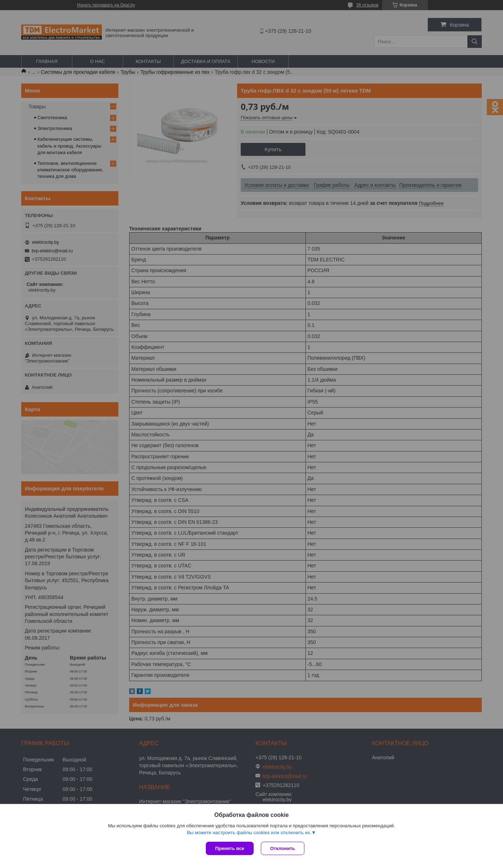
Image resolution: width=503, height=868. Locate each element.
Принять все (230, 848)
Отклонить (283, 848)
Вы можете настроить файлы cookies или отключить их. (249, 833)
